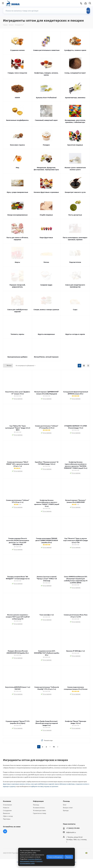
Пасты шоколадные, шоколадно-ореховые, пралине (75, 238)
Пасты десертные (75, 215)
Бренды (66, 810)
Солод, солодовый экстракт (75, 73)
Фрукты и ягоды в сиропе (75, 334)
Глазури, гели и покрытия (17, 73)
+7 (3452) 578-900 (73, 828)
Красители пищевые (75, 145)
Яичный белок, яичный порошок (46, 357)
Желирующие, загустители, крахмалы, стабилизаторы (75, 121)
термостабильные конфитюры (65, 784)
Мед (17, 167)
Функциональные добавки (17, 357)
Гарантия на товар (40, 813)
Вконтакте (5, 831)
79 (54, 747)
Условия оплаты (39, 808)
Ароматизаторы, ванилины (75, 98)
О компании (7, 805)
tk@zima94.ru (71, 832)
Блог (65, 805)
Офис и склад (8, 816)
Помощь (36, 805)
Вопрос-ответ (68, 808)
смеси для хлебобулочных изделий (42, 784)
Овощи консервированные (17, 215)
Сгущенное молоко (17, 50)
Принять (69, 857)
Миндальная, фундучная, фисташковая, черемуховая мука (46, 169)
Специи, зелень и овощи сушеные (46, 309)
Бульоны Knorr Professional (46, 98)
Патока (46, 262)
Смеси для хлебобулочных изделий (17, 310)
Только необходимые (55, 857)
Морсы (17, 262)
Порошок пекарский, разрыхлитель (17, 286)
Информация (38, 801)
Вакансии (6, 813)
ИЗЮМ (17, 98)
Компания (7, 801)
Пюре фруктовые (46, 237)
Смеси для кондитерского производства (75, 286)
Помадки (46, 145)
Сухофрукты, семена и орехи (75, 50)
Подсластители (75, 262)
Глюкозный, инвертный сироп (46, 120)
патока (28, 784)
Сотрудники (7, 810)
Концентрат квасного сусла (75, 192)
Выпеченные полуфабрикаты (17, 120)
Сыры (75, 309)
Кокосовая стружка (17, 145)
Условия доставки (39, 810)
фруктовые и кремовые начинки (14, 784)
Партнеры (7, 819)
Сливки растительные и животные (46, 50)
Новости (6, 808)
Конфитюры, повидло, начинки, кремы (46, 74)
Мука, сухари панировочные (17, 192)
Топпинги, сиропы (17, 334)
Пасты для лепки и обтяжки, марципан (17, 238)
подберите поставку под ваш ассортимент (44, 786)
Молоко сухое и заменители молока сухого (75, 169)
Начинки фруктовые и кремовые (46, 192)
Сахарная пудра (46, 285)
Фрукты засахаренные (46, 334)
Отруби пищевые (46, 215)
